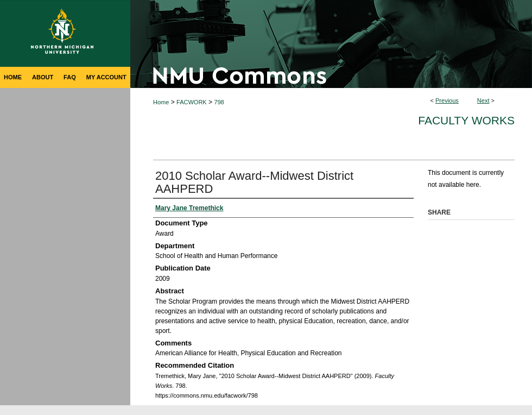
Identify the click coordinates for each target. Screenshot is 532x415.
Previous (447, 100)
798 (219, 102)
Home (161, 102)
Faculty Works (466, 120)
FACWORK (192, 102)
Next (483, 100)
